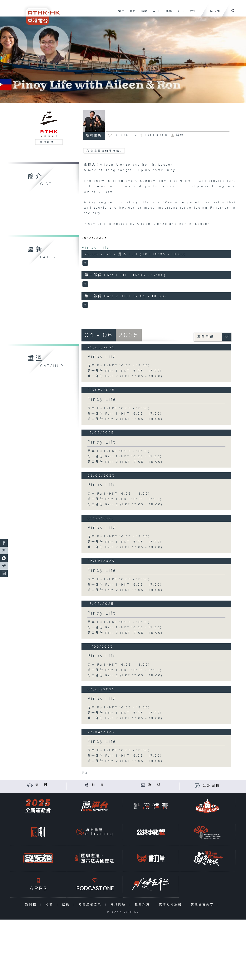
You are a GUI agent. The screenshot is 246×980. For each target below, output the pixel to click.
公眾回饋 (212, 786)
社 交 (98, 785)
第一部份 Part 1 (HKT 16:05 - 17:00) (125, 371)
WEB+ (156, 13)
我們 (192, 13)
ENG (212, 11)
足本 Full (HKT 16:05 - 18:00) (119, 366)
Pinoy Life (96, 248)
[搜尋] (233, 10)
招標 (67, 905)
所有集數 (94, 136)
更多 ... (86, 773)
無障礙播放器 (171, 905)
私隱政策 (143, 905)
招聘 (50, 905)
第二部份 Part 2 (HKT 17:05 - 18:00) (125, 376)
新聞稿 (32, 905)
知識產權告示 (91, 905)
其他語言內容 (203, 905)
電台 (131, 13)
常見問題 (119, 905)
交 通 (42, 785)
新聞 (143, 13)
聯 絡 (155, 785)
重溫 (168, 13)
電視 (120, 13)
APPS (180, 13)
